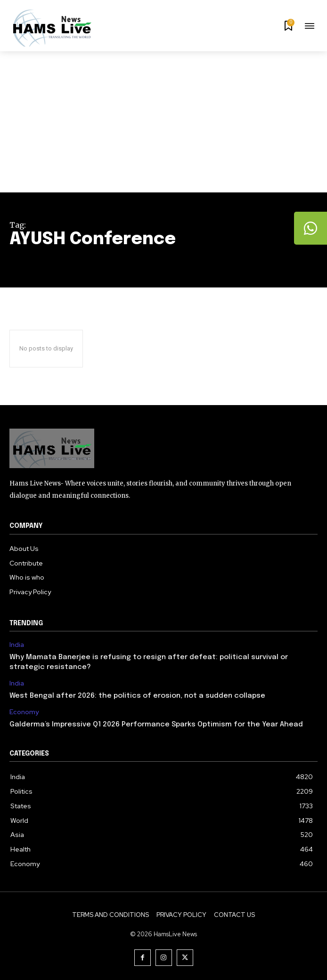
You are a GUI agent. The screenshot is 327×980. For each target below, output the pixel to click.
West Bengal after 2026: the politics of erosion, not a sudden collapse (137, 696)
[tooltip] (311, 228)
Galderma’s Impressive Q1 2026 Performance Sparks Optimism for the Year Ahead (156, 725)
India (17, 645)
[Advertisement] (163, 122)
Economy (24, 712)
